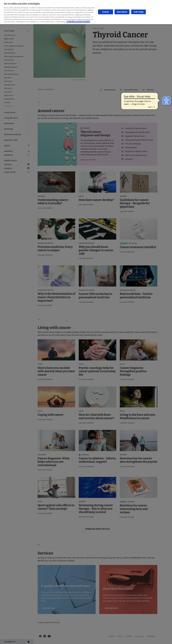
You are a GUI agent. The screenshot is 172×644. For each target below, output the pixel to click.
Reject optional (122, 12)
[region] (86, 12)
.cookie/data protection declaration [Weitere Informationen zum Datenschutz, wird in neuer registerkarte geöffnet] (78, 22)
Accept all (106, 12)
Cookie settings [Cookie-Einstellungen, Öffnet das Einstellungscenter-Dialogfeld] (138, 12)
